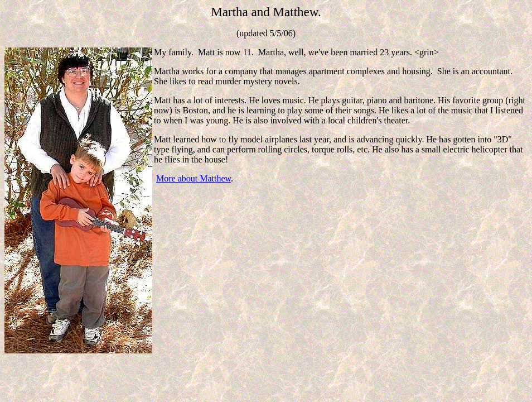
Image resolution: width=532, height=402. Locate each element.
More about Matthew (194, 178)
